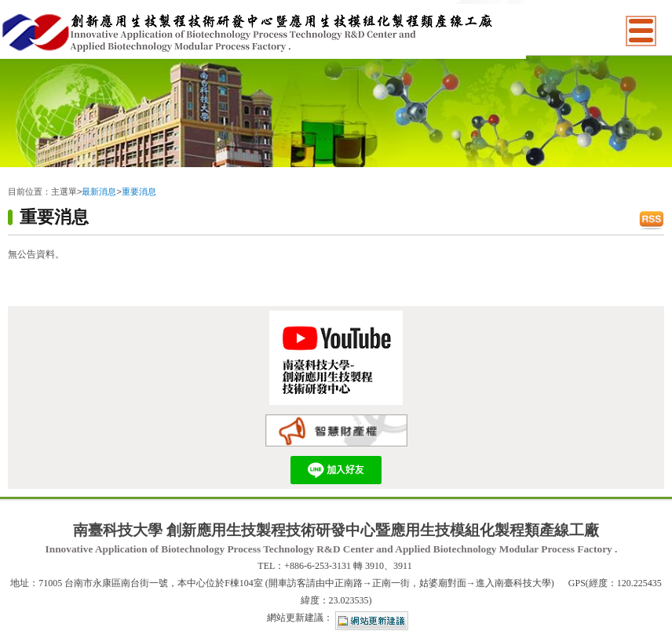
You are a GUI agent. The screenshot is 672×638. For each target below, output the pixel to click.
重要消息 (139, 191)
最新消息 (99, 191)
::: (12, 179)
